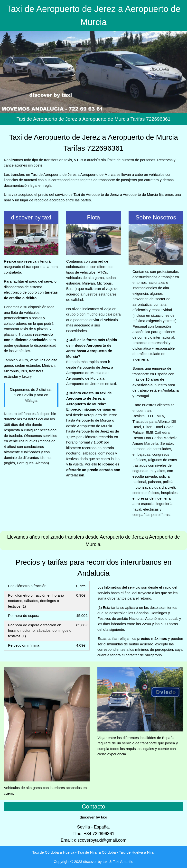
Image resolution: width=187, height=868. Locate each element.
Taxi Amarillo (123, 862)
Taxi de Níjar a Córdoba (97, 852)
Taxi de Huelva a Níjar (137, 852)
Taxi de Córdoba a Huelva (53, 852)
